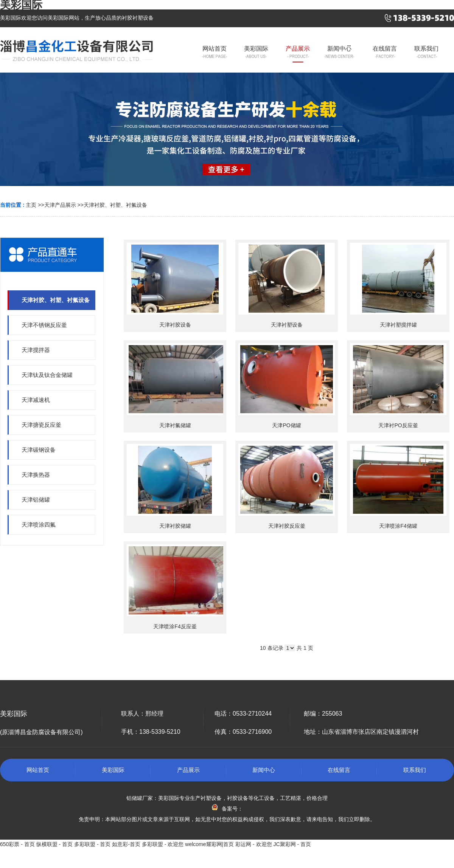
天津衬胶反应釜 (287, 526)
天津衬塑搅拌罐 (398, 325)
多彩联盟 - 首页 (92, 844)
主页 (31, 205)
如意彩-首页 (126, 844)
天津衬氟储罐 (175, 425)
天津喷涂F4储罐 (398, 526)
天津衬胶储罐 (175, 526)
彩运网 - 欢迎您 (253, 844)
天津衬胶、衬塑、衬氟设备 (115, 205)
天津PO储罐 (286, 425)
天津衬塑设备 (287, 325)
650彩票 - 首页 (17, 844)
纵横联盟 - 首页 (54, 844)
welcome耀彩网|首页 (209, 844)
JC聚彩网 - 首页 (292, 844)
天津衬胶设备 (175, 325)
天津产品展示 (60, 205)
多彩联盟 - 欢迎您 (163, 844)
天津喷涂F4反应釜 (175, 626)
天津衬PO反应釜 (398, 425)
